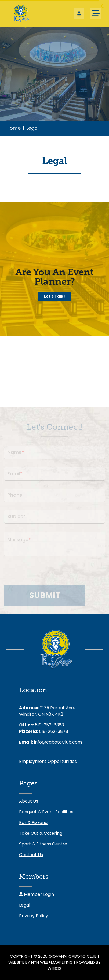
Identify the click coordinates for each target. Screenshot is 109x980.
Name (16, 452)
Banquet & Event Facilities (46, 812)
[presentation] (45, 575)
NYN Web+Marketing (52, 962)
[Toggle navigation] (96, 13)
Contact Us (31, 855)
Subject (16, 517)
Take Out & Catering (41, 833)
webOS (54, 968)
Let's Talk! (54, 296)
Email (15, 474)
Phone (15, 495)
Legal (25, 905)
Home (14, 128)
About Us (29, 801)
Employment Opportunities (48, 761)
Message (19, 540)
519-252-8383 (49, 725)
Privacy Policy (34, 916)
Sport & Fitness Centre (43, 844)
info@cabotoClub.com (58, 742)
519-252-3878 (54, 731)
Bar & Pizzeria (33, 823)
